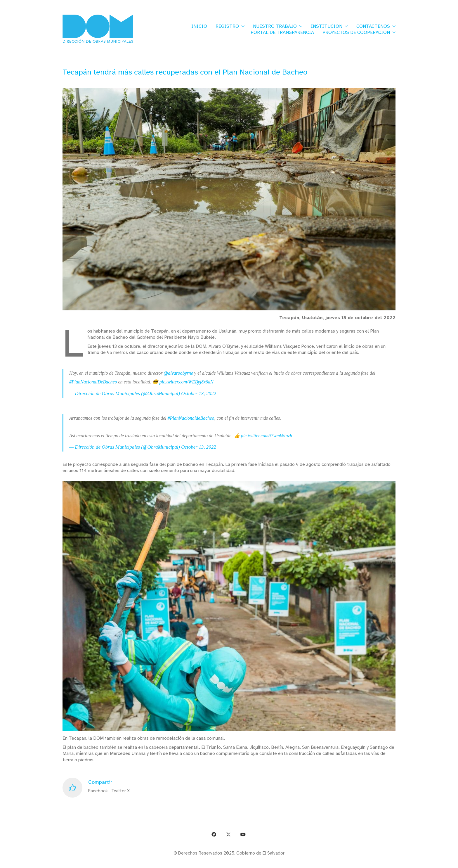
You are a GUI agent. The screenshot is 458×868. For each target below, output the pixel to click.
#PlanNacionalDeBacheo (93, 382)
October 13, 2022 (198, 394)
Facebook (98, 791)
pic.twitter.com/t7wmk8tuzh (267, 436)
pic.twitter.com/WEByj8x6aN (187, 382)
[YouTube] (243, 834)
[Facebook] (214, 834)
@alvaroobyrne (178, 373)
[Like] (72, 788)
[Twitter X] (228, 834)
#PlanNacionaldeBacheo (191, 418)
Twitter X (120, 791)
